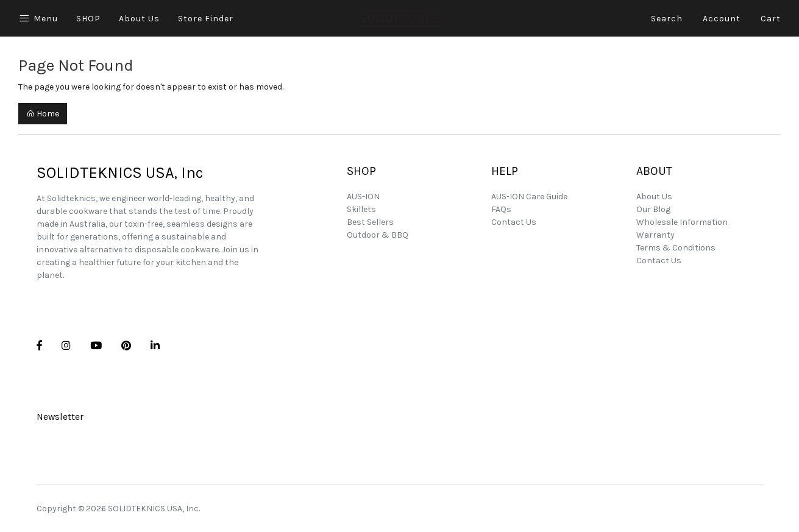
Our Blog (653, 209)
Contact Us (514, 222)
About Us (139, 19)
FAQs (501, 209)
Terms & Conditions (676, 248)
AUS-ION (363, 197)
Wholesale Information (682, 222)
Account (722, 19)
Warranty (655, 235)
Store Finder (206, 19)
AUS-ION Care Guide (529, 197)
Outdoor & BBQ (378, 235)
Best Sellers (370, 222)
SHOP (88, 19)
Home (43, 114)
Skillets (361, 209)
